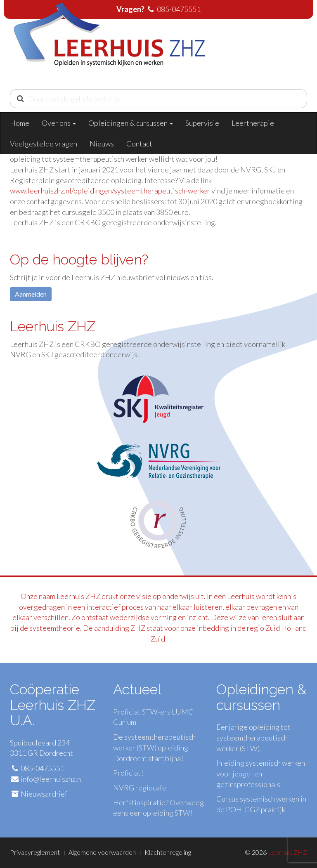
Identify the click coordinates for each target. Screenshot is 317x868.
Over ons (59, 123)
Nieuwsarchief (44, 794)
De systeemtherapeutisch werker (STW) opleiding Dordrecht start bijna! (154, 747)
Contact (139, 144)
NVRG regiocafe (140, 788)
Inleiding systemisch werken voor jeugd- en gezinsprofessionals (261, 773)
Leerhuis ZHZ (287, 852)
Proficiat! (128, 773)
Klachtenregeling (168, 852)
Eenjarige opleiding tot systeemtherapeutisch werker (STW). (253, 737)
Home (20, 123)
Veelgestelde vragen (44, 144)
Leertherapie (253, 123)
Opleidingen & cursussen (131, 123)
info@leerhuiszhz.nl (52, 779)
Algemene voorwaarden (102, 852)
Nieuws (102, 144)
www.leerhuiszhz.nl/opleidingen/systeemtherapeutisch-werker (111, 191)
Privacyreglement (35, 852)
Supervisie (202, 123)
